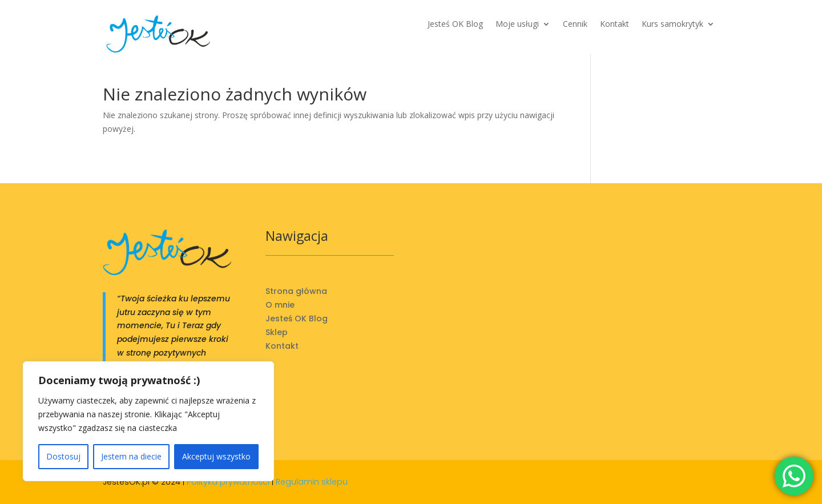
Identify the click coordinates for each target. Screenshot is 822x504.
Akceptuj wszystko (216, 456)
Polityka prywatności (228, 482)
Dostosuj (63, 456)
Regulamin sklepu (312, 482)
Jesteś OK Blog (455, 25)
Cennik (575, 25)
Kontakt (615, 25)
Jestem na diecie (131, 456)
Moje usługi (517, 25)
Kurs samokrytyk (672, 25)
